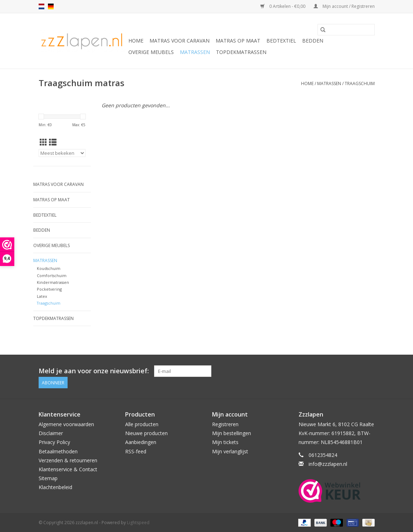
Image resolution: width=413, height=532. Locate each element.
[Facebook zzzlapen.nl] (369, 371)
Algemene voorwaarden (66, 424)
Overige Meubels (151, 52)
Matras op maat (238, 41)
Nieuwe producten (146, 433)
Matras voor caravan (180, 41)
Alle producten (142, 424)
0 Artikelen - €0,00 (283, 6)
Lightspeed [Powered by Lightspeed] (138, 523)
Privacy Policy (54, 442)
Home (136, 41)
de (51, 6)
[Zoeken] (346, 30)
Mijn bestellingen (232, 433)
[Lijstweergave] (53, 142)
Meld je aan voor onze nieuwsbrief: (94, 371)
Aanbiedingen (141, 442)
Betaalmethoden (58, 451)
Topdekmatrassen (241, 52)
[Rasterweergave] (43, 142)
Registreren (225, 424)
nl (41, 6)
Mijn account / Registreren (344, 6)
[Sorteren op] (62, 153)
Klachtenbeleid (55, 487)
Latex (42, 296)
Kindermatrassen (53, 282)
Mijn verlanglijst (230, 451)
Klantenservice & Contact (68, 469)
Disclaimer (51, 433)
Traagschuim (360, 83)
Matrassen (195, 52)
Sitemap (48, 478)
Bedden (313, 41)
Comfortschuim (52, 275)
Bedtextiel (281, 41)
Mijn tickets (225, 442)
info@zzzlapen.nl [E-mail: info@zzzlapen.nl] (328, 464)
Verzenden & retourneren (68, 460)
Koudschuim (49, 268)
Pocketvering (49, 289)
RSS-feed (136, 451)
